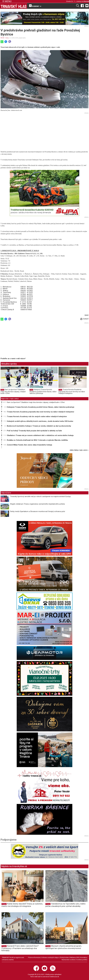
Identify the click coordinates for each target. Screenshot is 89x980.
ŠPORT (2, 38)
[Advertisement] (44, 131)
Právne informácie (34, 957)
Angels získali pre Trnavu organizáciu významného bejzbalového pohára (37, 504)
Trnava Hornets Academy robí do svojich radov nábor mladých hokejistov (37, 416)
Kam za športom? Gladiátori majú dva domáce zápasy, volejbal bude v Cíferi (13, 391)
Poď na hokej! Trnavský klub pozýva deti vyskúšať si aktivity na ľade (34, 431)
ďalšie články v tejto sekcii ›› (79, 450)
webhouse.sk (54, 977)
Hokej (7, 38)
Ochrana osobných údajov (50, 957)
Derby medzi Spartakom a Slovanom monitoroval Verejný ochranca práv (38, 511)
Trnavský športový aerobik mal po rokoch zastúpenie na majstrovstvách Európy (40, 496)
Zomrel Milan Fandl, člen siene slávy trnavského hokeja (29, 445)
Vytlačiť (84, 319)
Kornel (87, 1)
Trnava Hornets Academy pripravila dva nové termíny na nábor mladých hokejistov (72, 391)
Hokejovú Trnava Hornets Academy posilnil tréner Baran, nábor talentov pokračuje (43, 391)
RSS (78, 957)
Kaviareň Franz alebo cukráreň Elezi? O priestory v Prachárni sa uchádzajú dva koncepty (20, 948)
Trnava (4, 904)
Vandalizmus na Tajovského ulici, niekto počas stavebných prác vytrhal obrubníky (65, 905)
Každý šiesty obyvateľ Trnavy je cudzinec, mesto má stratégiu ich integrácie (22, 905)
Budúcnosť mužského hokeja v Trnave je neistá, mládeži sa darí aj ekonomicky (39, 426)
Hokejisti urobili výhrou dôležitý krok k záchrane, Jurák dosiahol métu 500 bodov (40, 421)
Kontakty (83, 957)
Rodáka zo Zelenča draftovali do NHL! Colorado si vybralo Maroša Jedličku (37, 440)
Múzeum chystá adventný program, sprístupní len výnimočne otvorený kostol (64, 947)
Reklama (73, 957)
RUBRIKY (35, 6)
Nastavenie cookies (68, 960)
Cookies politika (82, 960)
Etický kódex (64, 957)
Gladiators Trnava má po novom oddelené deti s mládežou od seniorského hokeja (40, 435)
